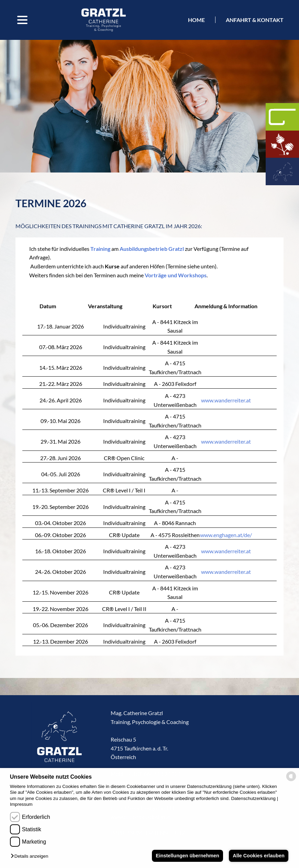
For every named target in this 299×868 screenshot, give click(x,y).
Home (196, 20)
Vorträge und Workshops (176, 275)
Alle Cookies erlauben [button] (258, 856)
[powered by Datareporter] (291, 781)
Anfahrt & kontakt (255, 20)
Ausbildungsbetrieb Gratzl (152, 249)
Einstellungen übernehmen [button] (187, 856)
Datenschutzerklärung (253, 798)
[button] (31, 856)
